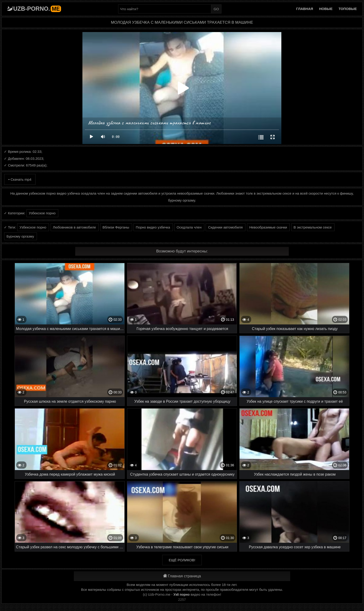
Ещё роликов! (182, 560)
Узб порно (182, 595)
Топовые (348, 9)
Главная (305, 9)
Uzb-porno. (37, 9)
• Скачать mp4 (20, 179)
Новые (326, 9)
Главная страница (182, 576)
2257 (182, 600)
